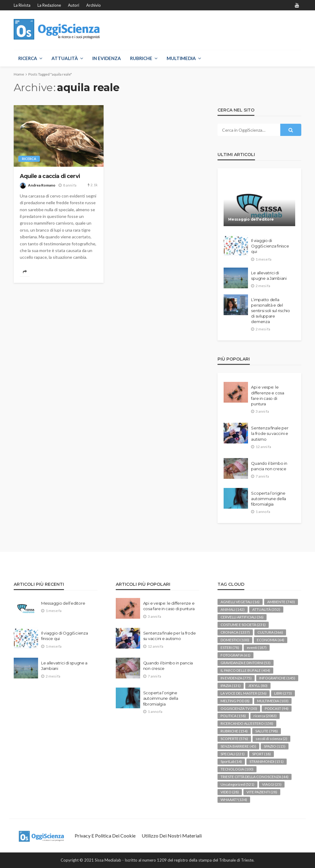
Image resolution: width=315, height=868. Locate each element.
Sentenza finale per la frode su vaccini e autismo (270, 433)
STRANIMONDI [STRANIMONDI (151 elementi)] (267, 761)
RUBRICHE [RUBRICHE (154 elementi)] (234, 731)
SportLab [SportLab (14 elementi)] (231, 761)
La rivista (22, 5)
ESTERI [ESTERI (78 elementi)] (230, 647)
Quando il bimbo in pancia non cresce (269, 466)
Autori (74, 5)
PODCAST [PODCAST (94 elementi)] (277, 708)
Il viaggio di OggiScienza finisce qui (270, 246)
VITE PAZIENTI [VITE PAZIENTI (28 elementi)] (262, 792)
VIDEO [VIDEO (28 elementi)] (230, 792)
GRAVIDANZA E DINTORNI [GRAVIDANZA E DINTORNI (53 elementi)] (246, 663)
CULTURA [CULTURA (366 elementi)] (270, 632)
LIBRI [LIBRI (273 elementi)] (283, 693)
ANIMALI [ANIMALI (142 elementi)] (233, 609)
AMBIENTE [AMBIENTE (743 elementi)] (281, 602)
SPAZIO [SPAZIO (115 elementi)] (275, 746)
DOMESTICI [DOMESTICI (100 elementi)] (235, 640)
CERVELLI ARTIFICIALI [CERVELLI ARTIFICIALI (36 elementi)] (242, 617)
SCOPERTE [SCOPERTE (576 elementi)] (234, 739)
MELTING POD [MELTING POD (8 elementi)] (235, 701)
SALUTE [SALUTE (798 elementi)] (267, 731)
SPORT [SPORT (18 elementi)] (262, 754)
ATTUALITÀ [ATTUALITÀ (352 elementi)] (266, 609)
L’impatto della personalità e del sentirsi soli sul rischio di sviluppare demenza (271, 311)
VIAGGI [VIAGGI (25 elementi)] (272, 784)
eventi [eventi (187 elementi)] (257, 647)
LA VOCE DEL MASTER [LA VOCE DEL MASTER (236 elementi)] (244, 693)
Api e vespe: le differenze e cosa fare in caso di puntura (268, 395)
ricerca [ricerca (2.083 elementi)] (265, 716)
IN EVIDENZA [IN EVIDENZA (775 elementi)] (236, 678)
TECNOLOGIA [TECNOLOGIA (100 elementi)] (237, 769)
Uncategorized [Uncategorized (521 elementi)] (237, 784)
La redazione (49, 5)
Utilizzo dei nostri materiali (172, 836)
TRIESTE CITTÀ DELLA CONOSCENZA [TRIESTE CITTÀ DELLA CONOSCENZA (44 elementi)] (255, 777)
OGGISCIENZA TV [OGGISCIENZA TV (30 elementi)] (239, 708)
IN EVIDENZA (107, 58)
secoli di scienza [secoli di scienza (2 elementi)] (271, 739)
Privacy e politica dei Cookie (105, 836)
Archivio (94, 5)
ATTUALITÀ (65, 58)
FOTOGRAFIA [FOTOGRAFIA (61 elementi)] (235, 655)
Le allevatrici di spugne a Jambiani (269, 276)
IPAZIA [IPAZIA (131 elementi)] (231, 686)
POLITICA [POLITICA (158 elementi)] (233, 716)
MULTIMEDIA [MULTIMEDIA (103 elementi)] (273, 701)
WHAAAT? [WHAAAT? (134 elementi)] (234, 800)
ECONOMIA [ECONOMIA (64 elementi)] (271, 640)
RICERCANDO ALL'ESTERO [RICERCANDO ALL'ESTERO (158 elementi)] (247, 723)
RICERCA (28, 58)
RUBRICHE (141, 58)
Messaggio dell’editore (251, 219)
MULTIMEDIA (181, 58)
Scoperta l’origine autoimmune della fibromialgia (269, 499)
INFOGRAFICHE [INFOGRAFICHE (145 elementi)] (277, 678)
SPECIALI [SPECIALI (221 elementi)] (233, 754)
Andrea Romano (42, 185)
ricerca (29, 159)
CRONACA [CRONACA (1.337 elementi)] (235, 632)
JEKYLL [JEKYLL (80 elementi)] (258, 686)
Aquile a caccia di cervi (50, 176)
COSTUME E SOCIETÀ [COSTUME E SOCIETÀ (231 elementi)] (243, 625)
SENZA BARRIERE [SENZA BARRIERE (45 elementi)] (238, 746)
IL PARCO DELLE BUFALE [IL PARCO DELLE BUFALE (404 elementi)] (245, 670)
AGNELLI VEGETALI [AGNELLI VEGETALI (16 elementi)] (240, 602)
